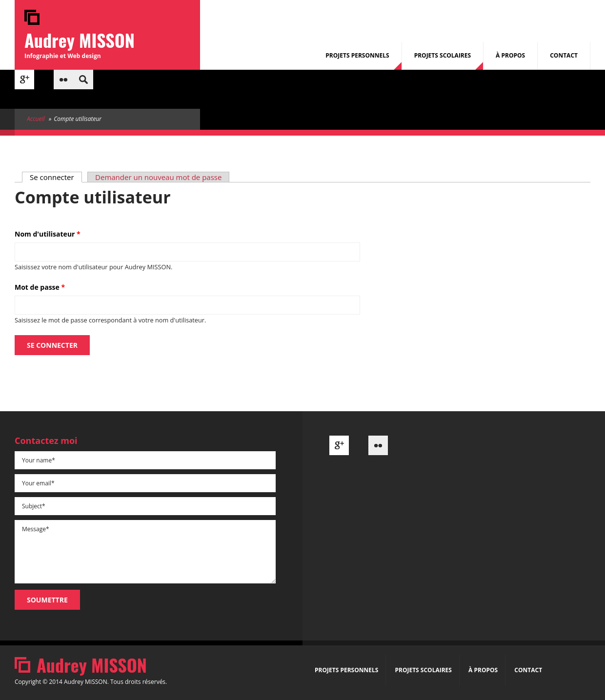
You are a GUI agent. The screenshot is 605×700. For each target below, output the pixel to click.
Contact (564, 55)
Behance (44, 80)
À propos (510, 55)
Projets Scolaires (443, 55)
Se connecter (56, 177)
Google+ (24, 80)
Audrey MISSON (80, 40)
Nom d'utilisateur (48, 234)
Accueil (36, 119)
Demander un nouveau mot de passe (158, 177)
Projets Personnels (357, 55)
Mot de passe (40, 287)
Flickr (63, 80)
